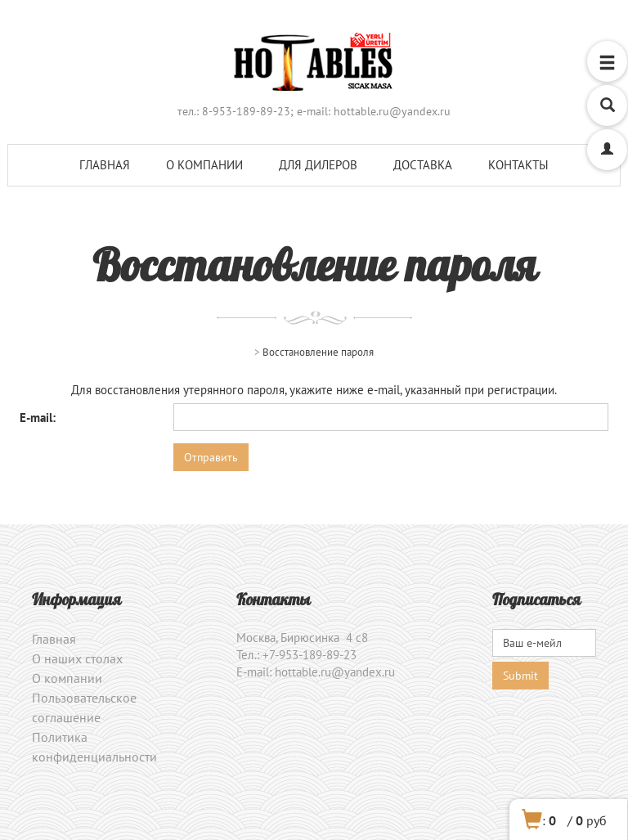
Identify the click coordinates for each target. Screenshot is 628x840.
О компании (204, 165)
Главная (105, 165)
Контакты (518, 165)
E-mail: (38, 418)
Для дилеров (318, 165)
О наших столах (77, 658)
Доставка (423, 165)
